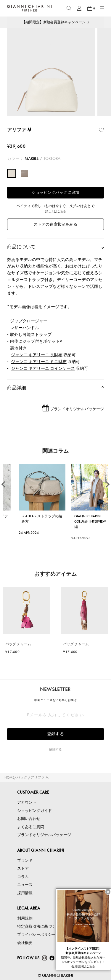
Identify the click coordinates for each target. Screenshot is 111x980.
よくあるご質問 (31, 827)
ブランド (25, 860)
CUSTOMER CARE (33, 792)
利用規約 (25, 918)
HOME (9, 777)
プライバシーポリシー (36, 934)
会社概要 (25, 943)
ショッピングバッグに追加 (55, 192)
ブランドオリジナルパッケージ (44, 835)
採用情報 (25, 893)
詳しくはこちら (56, 211)
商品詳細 (55, 388)
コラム (23, 877)
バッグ (22, 777)
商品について (55, 247)
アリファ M (40, 777)
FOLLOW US (28, 958)
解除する (56, 749)
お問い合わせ (29, 819)
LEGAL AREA (29, 908)
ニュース (25, 885)
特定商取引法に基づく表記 (40, 926)
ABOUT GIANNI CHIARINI (41, 850)
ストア (23, 868)
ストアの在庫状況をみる (55, 224)
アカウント (27, 802)
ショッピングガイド (34, 811)
